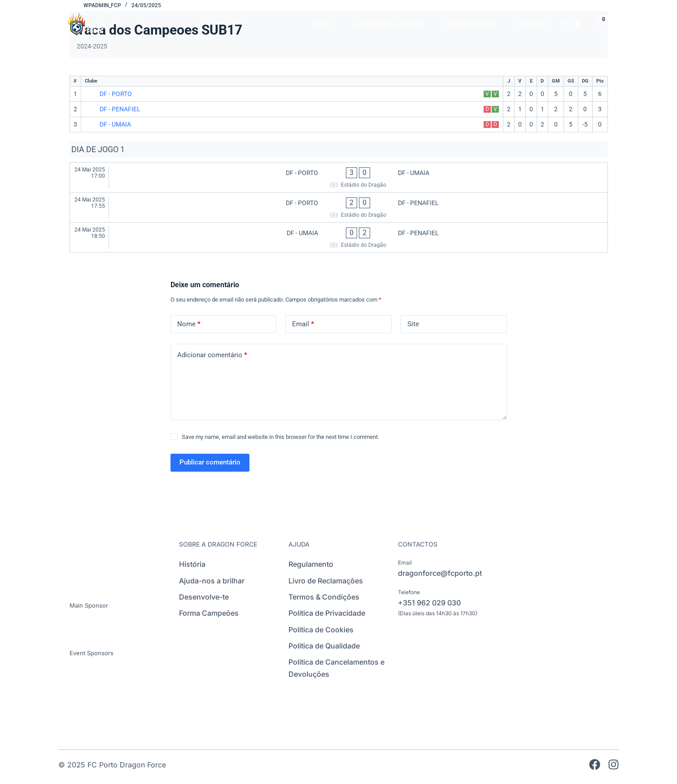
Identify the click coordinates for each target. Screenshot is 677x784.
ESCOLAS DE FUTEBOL (389, 24)
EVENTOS (533, 24)
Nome (189, 324)
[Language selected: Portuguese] (570, 24)
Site (413, 324)
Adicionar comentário (212, 355)
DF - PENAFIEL (120, 109)
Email (303, 324)
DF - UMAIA (115, 124)
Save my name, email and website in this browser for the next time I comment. (280, 437)
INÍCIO (323, 24)
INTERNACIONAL (471, 24)
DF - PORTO (116, 94)
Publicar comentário (210, 462)
